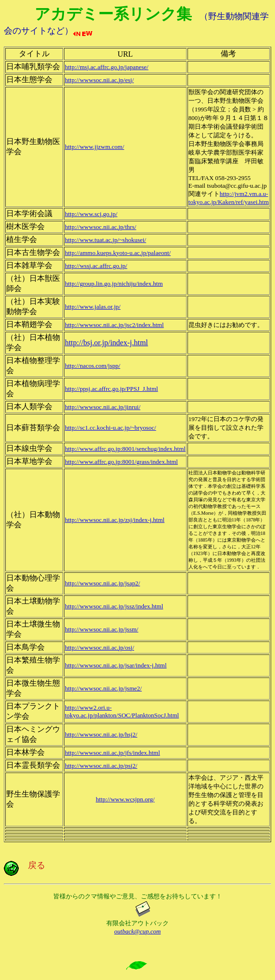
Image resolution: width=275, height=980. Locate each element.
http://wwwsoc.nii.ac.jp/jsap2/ (102, 583)
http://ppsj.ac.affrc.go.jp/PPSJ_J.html (112, 389)
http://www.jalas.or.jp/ (93, 307)
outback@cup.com (138, 931)
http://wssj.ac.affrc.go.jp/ (96, 266)
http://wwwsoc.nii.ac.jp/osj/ (100, 647)
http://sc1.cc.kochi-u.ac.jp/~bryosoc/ (111, 428)
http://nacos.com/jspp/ (93, 366)
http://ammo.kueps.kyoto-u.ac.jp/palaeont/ (118, 253)
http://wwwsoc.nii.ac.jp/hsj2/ (101, 734)
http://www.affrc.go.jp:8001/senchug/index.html (125, 449)
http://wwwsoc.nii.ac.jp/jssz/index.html (114, 606)
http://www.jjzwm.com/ (94, 147)
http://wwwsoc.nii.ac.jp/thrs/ (100, 227)
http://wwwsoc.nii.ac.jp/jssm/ (102, 629)
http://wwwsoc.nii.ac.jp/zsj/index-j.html (115, 520)
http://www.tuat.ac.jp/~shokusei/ (106, 240)
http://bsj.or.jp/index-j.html (106, 343)
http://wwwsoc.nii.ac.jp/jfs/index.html (112, 753)
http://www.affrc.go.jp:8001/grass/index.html (121, 462)
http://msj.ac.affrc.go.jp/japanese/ (107, 67)
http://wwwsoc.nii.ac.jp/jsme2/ (103, 688)
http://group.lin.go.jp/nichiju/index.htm (114, 284)
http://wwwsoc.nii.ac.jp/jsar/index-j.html (116, 665)
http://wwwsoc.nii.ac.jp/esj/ (99, 80)
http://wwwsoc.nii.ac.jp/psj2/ (101, 766)
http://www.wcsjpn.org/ (125, 799)
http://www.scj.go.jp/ (91, 214)
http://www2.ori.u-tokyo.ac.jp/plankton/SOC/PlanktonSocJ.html (122, 711)
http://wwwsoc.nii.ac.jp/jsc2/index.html (114, 325)
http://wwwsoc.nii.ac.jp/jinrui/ (103, 407)
